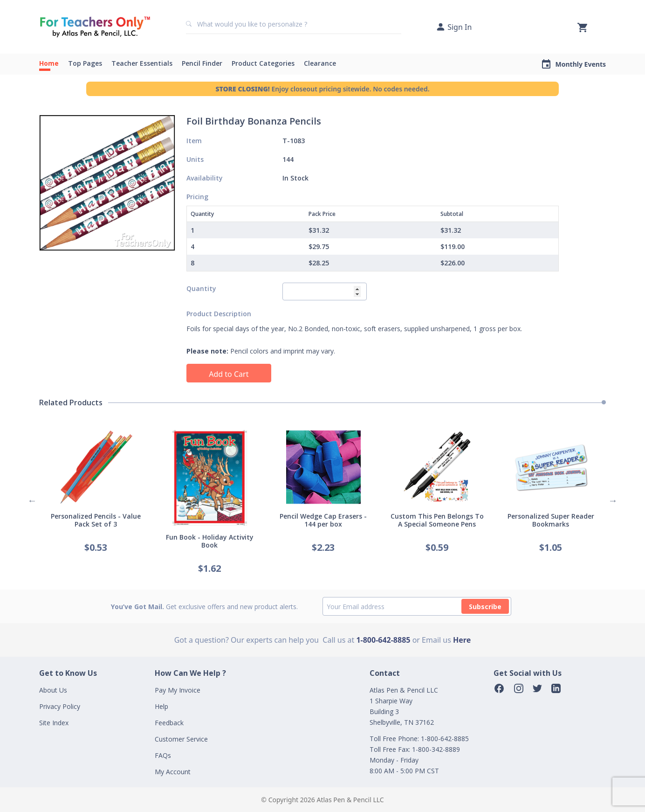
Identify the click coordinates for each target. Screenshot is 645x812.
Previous (32, 500)
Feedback (169, 723)
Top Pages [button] (85, 63)
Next (613, 500)
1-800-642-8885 (383, 640)
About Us (53, 690)
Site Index (54, 723)
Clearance (320, 63)
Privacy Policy (60, 706)
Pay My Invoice (178, 690)
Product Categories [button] (263, 63)
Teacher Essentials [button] (142, 63)
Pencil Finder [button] (202, 63)
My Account (173, 772)
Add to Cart (229, 374)
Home (49, 63)
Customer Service (181, 739)
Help (161, 706)
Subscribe (485, 607)
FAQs (163, 755)
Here (462, 640)
